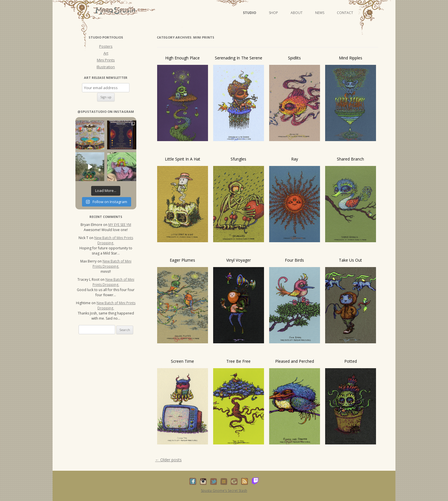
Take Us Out (350, 260)
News (320, 13)
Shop (273, 13)
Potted (351, 361)
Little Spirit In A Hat (183, 159)
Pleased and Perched (295, 361)
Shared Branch (350, 159)
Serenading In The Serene (239, 58)
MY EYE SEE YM (120, 225)
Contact (345, 13)
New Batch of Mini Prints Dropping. (114, 240)
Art (106, 53)
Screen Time (182, 361)
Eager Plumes (182, 260)
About (297, 13)
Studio (250, 13)
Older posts (168, 460)
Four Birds (294, 260)
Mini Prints (106, 60)
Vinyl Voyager (239, 260)
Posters (106, 46)
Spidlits (294, 58)
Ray (295, 159)
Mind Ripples (351, 58)
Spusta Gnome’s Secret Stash (224, 491)
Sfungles (238, 159)
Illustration (106, 67)
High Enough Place (182, 58)
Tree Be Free (238, 361)
